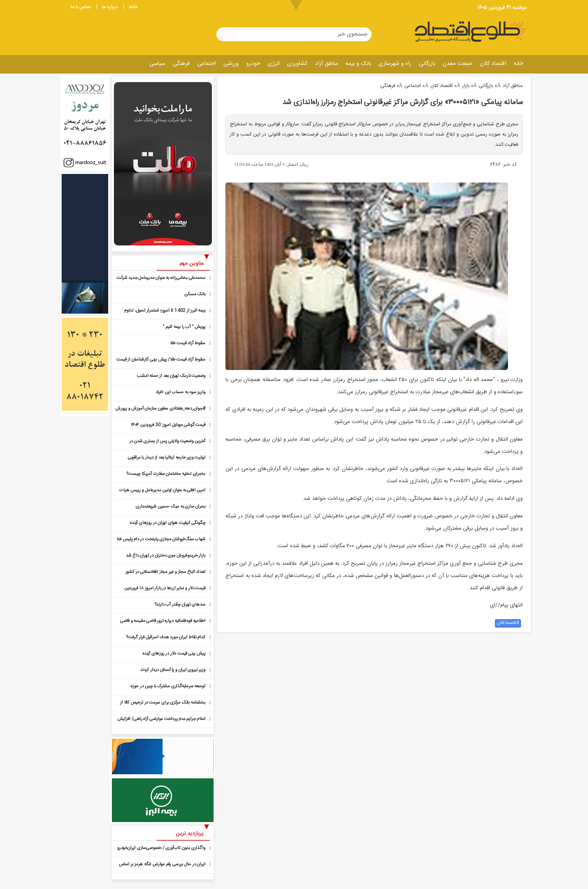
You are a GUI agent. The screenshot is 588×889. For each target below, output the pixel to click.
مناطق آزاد (326, 64)
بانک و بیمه (358, 64)
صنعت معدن (458, 64)
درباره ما (110, 7)
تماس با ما (81, 7)
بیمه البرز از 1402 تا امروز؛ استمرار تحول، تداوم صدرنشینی (165, 311)
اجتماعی (207, 64)
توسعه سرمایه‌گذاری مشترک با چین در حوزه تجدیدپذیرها (168, 687)
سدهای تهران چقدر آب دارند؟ (180, 605)
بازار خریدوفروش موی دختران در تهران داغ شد (166, 556)
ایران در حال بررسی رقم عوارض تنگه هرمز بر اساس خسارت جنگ (162, 865)
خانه (133, 7)
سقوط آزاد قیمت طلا (188, 343)
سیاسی (157, 64)
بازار (466, 86)
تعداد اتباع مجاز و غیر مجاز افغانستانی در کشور (165, 572)
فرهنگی (181, 64)
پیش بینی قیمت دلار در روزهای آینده (174, 654)
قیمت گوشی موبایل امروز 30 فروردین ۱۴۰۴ (168, 425)
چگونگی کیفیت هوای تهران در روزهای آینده (167, 523)
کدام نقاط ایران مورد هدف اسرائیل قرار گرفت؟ (166, 637)
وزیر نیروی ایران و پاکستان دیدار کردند (173, 670)
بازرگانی (427, 64)
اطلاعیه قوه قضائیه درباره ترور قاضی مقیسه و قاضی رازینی (163, 622)
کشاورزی (297, 64)
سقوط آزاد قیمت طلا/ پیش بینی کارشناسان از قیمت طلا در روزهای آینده (161, 360)
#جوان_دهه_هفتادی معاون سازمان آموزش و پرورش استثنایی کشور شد (160, 409)
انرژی (274, 64)
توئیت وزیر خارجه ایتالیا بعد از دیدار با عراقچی (167, 458)
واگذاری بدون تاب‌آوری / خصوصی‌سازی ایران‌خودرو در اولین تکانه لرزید (161, 849)
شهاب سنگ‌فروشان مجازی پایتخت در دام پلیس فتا (161, 539)
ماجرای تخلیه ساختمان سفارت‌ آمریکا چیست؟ (166, 474)
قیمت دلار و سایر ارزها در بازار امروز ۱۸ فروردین (165, 588)
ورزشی (231, 64)
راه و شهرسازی (395, 64)
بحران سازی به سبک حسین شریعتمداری (170, 507)
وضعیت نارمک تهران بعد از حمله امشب (171, 376)
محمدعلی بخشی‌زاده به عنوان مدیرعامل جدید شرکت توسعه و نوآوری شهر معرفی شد (161, 279)
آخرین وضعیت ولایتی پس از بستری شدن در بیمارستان (167, 442)
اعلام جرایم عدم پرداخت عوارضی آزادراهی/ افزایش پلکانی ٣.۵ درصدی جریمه (161, 720)
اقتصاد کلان (493, 64)
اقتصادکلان (507, 623)
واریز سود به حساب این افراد (180, 392)
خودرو (253, 64)
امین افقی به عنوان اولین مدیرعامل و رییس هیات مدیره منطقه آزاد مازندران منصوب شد (162, 491)
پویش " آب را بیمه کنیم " (184, 327)
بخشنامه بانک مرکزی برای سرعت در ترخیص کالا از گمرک (163, 703)
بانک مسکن (195, 294)
